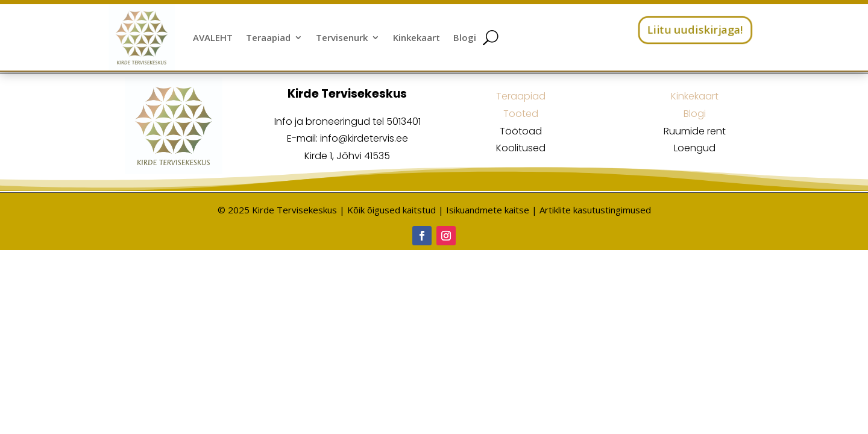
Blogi (465, 37)
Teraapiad (268, 37)
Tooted (521, 114)
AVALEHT (213, 37)
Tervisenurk (342, 37)
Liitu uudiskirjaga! (695, 30)
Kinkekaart (417, 37)
